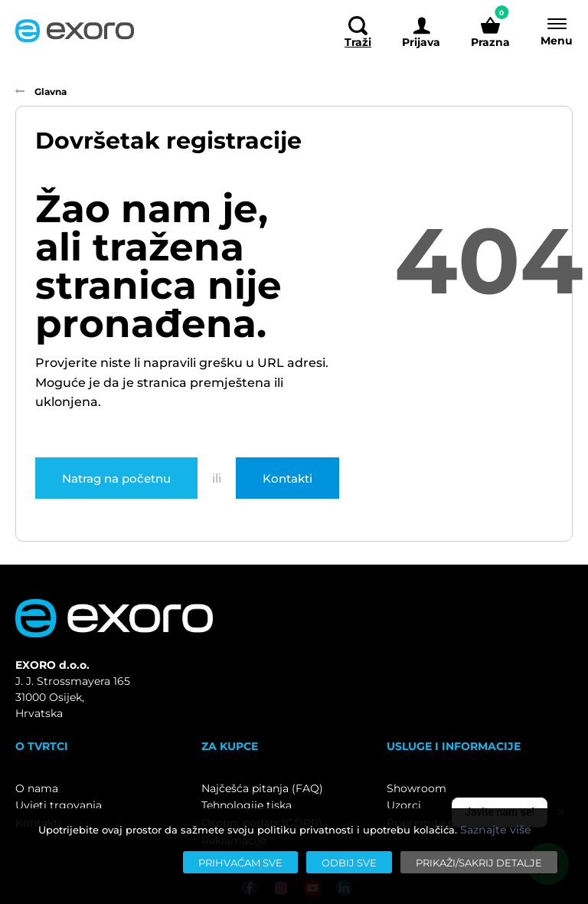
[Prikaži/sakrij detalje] (479, 862)
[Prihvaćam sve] (240, 862)
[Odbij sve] (349, 862)
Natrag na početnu (116, 478)
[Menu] (549, 31)
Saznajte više (496, 830)
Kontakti (287, 478)
